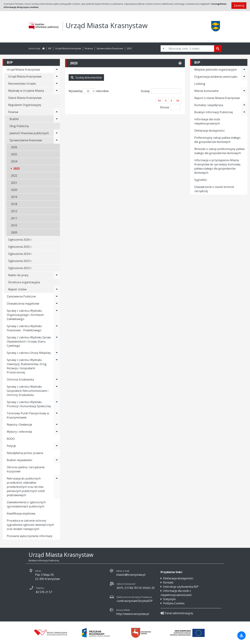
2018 (14, 204)
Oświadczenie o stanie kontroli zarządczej (214, 189)
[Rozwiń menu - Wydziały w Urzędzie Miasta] (57, 91)
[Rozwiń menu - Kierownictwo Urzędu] (57, 84)
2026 (14, 147)
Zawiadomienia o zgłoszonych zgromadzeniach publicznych (26, 504)
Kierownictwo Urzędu (22, 84)
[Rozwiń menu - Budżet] (57, 119)
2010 (14, 225)
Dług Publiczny (19, 126)
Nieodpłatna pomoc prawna (25, 453)
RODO (11, 439)
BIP (50, 48)
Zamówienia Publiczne (21, 296)
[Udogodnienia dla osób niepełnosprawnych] (241, 636)
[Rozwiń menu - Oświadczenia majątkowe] (57, 304)
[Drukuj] (180, 63)
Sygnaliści (201, 180)
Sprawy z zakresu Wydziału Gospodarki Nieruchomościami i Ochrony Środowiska (28, 391)
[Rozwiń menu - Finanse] (57, 112)
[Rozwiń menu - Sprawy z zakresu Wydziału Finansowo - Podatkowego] (57, 328)
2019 (14, 197)
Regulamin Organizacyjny (25, 105)
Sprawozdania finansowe (110, 48)
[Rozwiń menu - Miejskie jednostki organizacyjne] (244, 70)
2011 (14, 218)
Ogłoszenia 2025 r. (20, 247)
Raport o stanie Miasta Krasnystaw (217, 98)
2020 (14, 190)
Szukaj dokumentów (86, 77)
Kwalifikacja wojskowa (21, 513)
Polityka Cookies (174, 603)
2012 (14, 211)
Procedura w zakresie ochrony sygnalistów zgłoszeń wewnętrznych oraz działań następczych (30, 525)
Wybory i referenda (19, 432)
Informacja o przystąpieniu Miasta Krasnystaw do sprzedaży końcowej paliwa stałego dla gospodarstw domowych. (217, 166)
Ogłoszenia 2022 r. (20, 268)
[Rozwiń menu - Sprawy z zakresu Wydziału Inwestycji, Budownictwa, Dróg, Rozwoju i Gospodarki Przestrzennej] (57, 366)
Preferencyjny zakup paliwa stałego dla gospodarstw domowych (217, 140)
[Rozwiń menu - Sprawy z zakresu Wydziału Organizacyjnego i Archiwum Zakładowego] (57, 315)
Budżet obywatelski (19, 460)
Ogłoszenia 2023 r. (20, 261)
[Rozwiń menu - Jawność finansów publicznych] (57, 133)
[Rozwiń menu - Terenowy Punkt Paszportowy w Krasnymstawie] (57, 415)
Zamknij (239, 6)
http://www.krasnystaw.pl (133, 614)
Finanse (89, 48)
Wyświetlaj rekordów (89, 91)
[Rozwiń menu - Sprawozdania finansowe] (57, 140)
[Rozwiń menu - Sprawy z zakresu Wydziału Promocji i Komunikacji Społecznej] (57, 404)
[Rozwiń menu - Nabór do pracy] (57, 275)
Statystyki (169, 599)
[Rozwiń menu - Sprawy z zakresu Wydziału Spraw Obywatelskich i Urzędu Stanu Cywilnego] (57, 342)
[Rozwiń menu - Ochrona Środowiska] (57, 379)
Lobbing (200, 84)
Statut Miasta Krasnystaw (25, 98)
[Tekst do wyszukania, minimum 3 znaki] (190, 49)
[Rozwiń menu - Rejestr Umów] (57, 289)
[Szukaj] (218, 49)
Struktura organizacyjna (24, 282)
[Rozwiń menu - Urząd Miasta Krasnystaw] (57, 70)
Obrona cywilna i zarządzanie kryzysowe (26, 469)
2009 (14, 232)
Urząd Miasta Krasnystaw (68, 48)
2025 (14, 154)
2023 (129, 48)
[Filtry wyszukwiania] (164, 49)
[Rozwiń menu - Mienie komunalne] (244, 91)
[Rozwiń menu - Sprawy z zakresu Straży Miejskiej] (57, 353)
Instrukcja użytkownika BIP (181, 587)
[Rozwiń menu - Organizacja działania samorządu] (244, 77)
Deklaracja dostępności (209, 131)
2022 (14, 176)
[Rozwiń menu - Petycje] (57, 446)
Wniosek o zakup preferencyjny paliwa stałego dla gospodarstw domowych (219, 151)
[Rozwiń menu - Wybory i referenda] (57, 432)
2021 (14, 183)
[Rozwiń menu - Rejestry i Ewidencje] (57, 425)
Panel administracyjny (177, 613)
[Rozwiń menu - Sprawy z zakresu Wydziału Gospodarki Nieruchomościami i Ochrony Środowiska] (57, 391)
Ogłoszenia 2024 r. (20, 254)
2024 (14, 161)
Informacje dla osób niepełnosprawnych (207, 121)
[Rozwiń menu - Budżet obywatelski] (57, 460)
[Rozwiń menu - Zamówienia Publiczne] (57, 296)
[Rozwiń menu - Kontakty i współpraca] (244, 105)
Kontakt (168, 582)
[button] (159, 101)
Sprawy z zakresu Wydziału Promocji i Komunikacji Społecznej (29, 404)
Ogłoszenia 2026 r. (20, 240)
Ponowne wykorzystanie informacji (30, 536)
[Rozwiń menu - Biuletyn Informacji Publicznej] (244, 112)
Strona (164, 107)
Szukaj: (161, 91)
